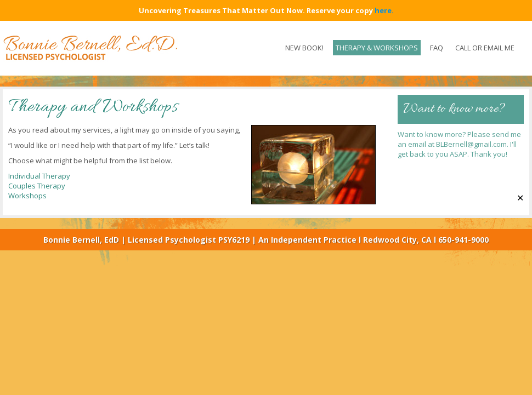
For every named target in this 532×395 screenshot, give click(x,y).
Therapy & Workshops (377, 48)
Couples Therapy (37, 186)
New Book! (304, 48)
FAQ (437, 48)
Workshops (27, 196)
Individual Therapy (39, 176)
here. (384, 10)
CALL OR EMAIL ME (485, 48)
